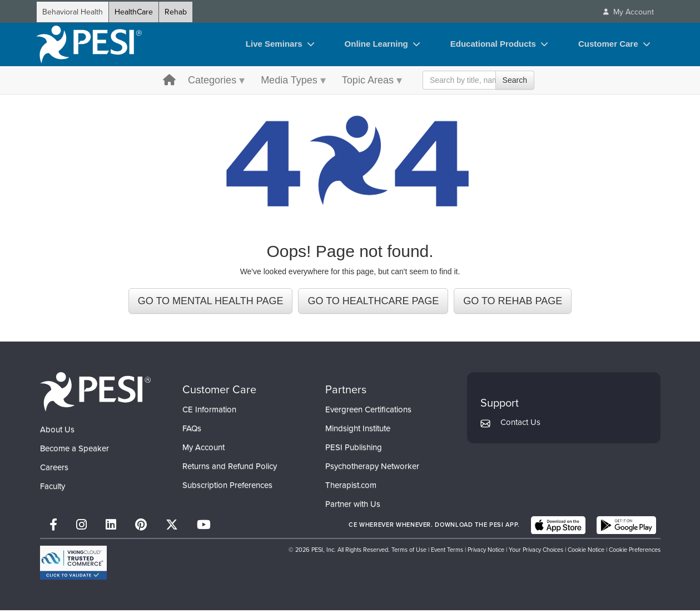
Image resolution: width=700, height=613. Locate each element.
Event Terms (447, 552)
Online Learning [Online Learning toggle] (376, 44)
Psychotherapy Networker (372, 469)
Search (515, 80)
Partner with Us (353, 507)
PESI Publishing (354, 450)
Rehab (176, 12)
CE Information (209, 412)
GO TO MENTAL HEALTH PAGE (211, 304)
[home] (89, 45)
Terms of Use (409, 552)
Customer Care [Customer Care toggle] (608, 44)
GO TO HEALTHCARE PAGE (373, 304)
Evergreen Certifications (368, 412)
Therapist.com (351, 488)
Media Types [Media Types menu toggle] (289, 80)
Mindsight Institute (358, 431)
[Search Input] (478, 80)
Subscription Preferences (227, 488)
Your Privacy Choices (536, 552)
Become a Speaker (75, 451)
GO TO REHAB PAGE (513, 304)
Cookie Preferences (635, 552)
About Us (57, 432)
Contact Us (520, 425)
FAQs (192, 431)
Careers (54, 470)
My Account (203, 450)
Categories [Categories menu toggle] (212, 80)
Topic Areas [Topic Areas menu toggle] (368, 80)
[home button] (169, 81)
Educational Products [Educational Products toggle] (493, 44)
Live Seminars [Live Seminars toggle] (274, 44)
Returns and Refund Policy (230, 469)
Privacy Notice (486, 552)
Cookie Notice (586, 552)
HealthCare (134, 12)
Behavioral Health (73, 12)
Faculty (53, 489)
